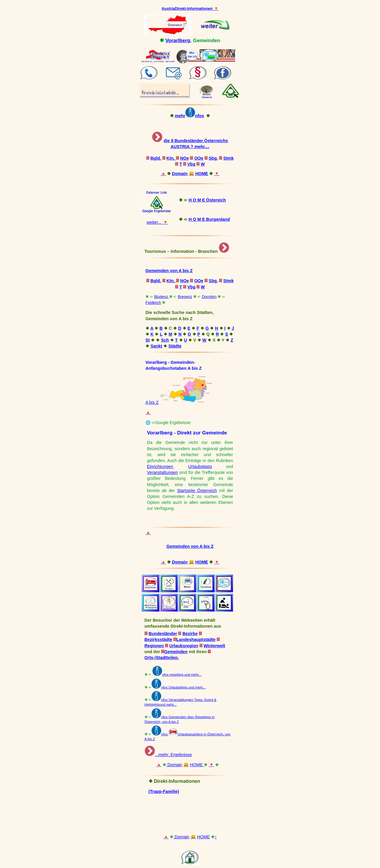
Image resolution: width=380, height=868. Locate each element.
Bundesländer (163, 634)
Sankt (156, 346)
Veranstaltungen (162, 472)
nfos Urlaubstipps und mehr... (183, 687)
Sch (165, 340)
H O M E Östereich (207, 200)
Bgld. (156, 158)
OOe (199, 158)
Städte (175, 346)
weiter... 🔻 (157, 222)
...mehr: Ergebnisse (174, 755)
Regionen (154, 646)
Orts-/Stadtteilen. (162, 658)
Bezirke (190, 634)
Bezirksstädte (159, 640)
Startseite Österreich (197, 491)
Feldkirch (153, 303)
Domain (180, 174)
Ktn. (171, 158)
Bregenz (185, 297)
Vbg (191, 164)
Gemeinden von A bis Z (169, 271)
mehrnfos (190, 116)
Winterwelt (214, 646)
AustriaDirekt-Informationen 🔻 (190, 8)
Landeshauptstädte (196, 640)
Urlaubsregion (184, 646)
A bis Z (152, 402)
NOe (185, 158)
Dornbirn (209, 297)
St (148, 340)
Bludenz (161, 297)
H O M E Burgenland (209, 219)
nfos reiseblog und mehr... (177, 675)
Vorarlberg (178, 41)
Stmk (228, 158)
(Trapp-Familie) (164, 791)
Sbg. (213, 158)
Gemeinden (174, 652)
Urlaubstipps (200, 466)
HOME (202, 174)
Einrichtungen (160, 466)
